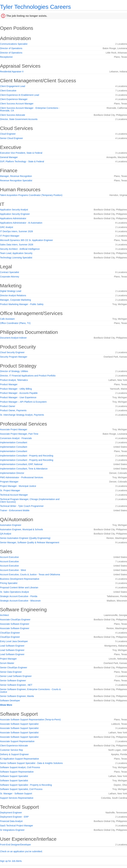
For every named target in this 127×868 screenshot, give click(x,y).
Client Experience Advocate (14, 746)
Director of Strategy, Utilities (14, 371)
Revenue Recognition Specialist (16, 180)
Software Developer (10, 701)
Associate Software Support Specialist (19, 724)
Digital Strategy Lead (11, 291)
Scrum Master (7, 663)
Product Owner (8, 406)
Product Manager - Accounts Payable (19, 393)
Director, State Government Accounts (19, 119)
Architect (4, 615)
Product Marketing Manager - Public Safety (22, 304)
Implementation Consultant (14, 442)
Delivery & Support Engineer (14, 754)
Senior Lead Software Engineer (16, 676)
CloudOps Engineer (10, 633)
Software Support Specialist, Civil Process (21, 789)
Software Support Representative (17, 772)
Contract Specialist (10, 272)
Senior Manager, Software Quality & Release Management (30, 542)
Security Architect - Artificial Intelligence (20, 249)
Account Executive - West (13, 570)
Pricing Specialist (9, 583)
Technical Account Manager (14, 495)
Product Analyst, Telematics (14, 380)
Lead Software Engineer (12, 646)
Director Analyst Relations (13, 295)
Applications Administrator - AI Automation (21, 223)
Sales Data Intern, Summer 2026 (17, 245)
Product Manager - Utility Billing (16, 389)
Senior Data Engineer (11, 672)
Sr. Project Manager (10, 490)
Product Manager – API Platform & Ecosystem (23, 402)
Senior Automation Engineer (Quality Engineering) (25, 538)
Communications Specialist (14, 44)
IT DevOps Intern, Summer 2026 (16, 231)
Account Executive (9, 557)
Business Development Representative (20, 579)
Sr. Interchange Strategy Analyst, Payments (22, 415)
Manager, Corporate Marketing (15, 300)
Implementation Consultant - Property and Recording (27, 456)
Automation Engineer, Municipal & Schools (21, 529)
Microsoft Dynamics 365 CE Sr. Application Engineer (26, 240)
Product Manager (9, 384)
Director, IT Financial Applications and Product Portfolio (28, 376)
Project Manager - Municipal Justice (18, 486)
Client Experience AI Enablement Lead (20, 95)
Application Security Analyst (14, 210)
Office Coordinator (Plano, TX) (15, 323)
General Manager (9, 157)
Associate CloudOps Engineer (15, 620)
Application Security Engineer (15, 214)
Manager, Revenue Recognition (16, 176)
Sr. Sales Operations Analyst (14, 592)
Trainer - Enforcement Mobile (15, 510)
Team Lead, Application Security (16, 253)
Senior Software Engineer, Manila (17, 696)
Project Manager (8, 659)
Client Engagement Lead (13, 86)
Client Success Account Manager (17, 104)
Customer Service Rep (11, 750)
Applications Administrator (13, 218)
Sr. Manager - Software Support (16, 794)
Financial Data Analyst (11, 821)
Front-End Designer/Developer (15, 845)
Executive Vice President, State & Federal (21, 153)
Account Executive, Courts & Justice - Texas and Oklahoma (30, 574)
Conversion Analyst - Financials (16, 438)
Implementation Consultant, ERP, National (21, 464)
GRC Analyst (7, 227)
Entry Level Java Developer (14, 641)
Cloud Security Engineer (12, 352)
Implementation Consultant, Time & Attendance (24, 469)
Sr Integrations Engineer (12, 830)
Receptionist (6, 57)
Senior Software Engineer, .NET (16, 685)
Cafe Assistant (7, 319)
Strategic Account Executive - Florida (19, 596)
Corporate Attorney (10, 277)
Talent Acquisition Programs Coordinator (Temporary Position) (31, 195)
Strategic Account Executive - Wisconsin (20, 601)
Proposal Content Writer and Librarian (19, 588)
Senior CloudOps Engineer (14, 668)
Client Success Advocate (13, 115)
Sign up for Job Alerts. (11, 861)
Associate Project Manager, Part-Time (19, 434)
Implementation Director (12, 473)
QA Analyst (6, 534)
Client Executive (8, 91)
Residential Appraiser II (12, 72)
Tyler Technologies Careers (35, 7)
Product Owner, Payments (13, 410)
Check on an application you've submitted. (21, 851)
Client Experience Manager (14, 99)
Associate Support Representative (17, 741)
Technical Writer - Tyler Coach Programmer (22, 506)
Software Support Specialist (14, 776)
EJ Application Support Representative (19, 759)
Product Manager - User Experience (18, 397)
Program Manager (9, 482)
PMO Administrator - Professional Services (22, 477)
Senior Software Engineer (13, 681)
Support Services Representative (17, 798)
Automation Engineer (11, 525)
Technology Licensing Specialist (16, 258)
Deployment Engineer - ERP (14, 817)
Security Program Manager (14, 357)
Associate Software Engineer (15, 624)
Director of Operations (11, 48)
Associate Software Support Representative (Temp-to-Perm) (30, 720)
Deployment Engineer (11, 813)
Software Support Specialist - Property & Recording (26, 785)
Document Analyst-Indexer (13, 338)
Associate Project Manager (14, 429)
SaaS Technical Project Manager (17, 826)
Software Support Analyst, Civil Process (20, 767)
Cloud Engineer (8, 134)
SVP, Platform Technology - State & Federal (22, 161)
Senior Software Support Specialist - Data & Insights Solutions (31, 763)
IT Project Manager (10, 236)
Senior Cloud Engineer (11, 138)
